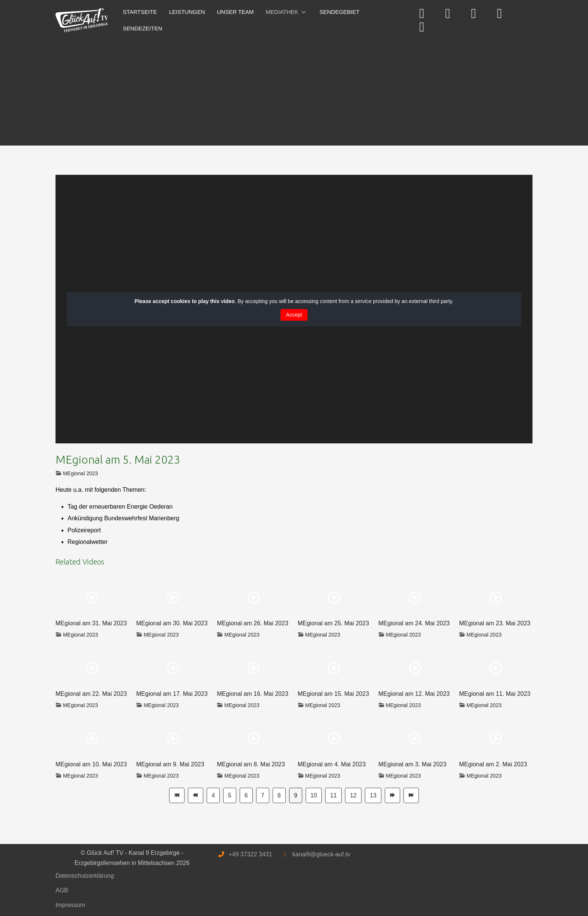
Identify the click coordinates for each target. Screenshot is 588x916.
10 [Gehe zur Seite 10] (314, 795)
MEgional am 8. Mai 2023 (251, 764)
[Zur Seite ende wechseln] (411, 795)
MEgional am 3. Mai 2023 (412, 764)
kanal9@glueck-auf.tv (321, 854)
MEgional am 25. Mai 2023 (333, 623)
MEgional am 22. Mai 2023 (91, 694)
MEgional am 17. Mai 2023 (172, 694)
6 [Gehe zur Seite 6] (246, 795)
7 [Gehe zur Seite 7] (263, 795)
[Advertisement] (280, 89)
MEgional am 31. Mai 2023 (91, 623)
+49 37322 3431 (250, 854)
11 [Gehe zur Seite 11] (333, 795)
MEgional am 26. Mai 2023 (252, 623)
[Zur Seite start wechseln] (177, 795)
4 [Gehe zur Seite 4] (213, 795)
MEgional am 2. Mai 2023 (493, 764)
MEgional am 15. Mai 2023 (333, 694)
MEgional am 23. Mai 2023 (495, 623)
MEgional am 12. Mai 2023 (414, 694)
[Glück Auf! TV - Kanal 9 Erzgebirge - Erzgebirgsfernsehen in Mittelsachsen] (82, 20)
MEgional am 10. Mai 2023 (91, 764)
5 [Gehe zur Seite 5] (230, 795)
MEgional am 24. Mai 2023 (414, 623)
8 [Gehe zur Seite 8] (279, 795)
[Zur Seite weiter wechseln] (392, 795)
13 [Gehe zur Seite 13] (373, 795)
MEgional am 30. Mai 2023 (172, 623)
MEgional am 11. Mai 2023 (495, 694)
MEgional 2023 (80, 473)
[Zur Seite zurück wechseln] (196, 795)
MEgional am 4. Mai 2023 (332, 764)
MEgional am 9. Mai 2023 (170, 764)
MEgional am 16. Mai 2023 (252, 694)
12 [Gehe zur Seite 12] (353, 795)
